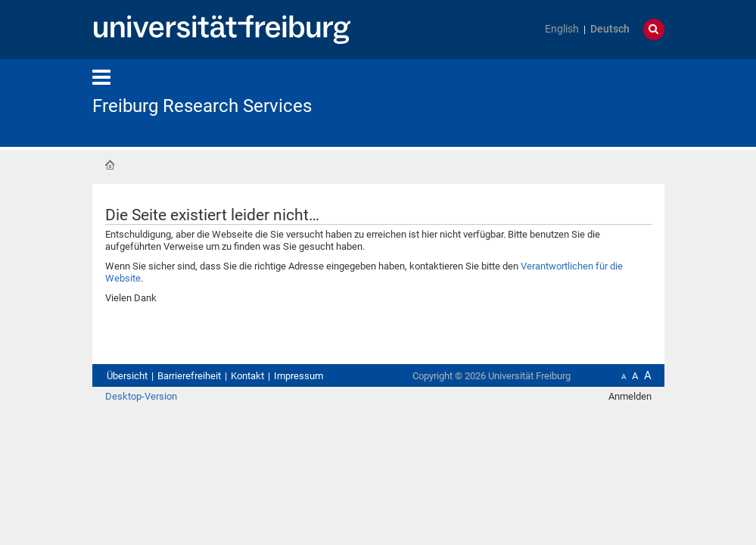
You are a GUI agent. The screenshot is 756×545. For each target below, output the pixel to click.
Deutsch (610, 29)
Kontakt (247, 376)
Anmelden (630, 396)
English (562, 29)
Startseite (110, 165)
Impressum (299, 376)
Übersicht (127, 376)
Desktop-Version (141, 396)
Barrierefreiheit (189, 376)
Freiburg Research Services (202, 106)
